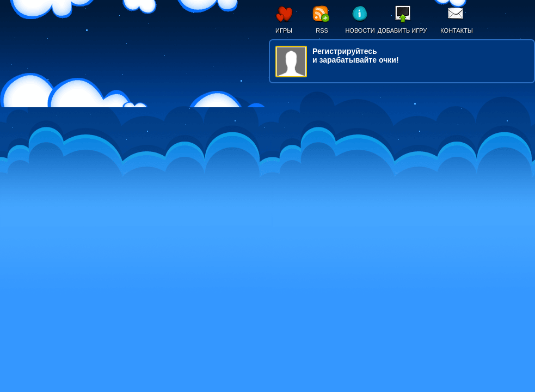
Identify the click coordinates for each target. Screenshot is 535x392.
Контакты (456, 30)
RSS (322, 30)
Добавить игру (402, 30)
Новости (360, 30)
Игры (284, 30)
